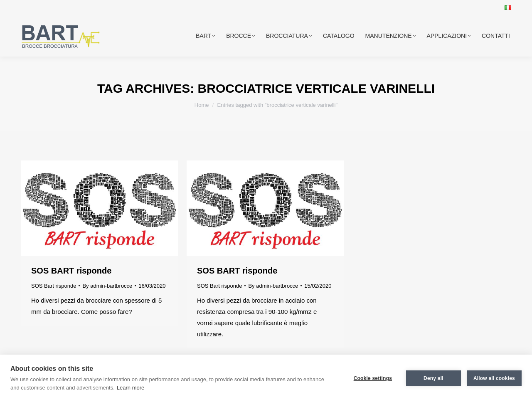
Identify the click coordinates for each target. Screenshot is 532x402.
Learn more (131, 388)
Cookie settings (373, 378)
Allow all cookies (494, 378)
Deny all (433, 378)
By (107, 286)
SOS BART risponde (71, 271)
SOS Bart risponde (54, 286)
